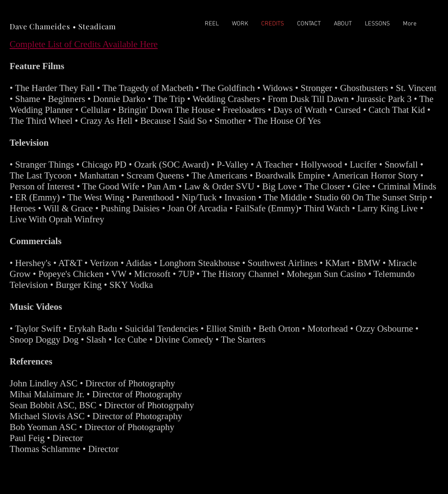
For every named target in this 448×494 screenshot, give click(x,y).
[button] (240, 24)
